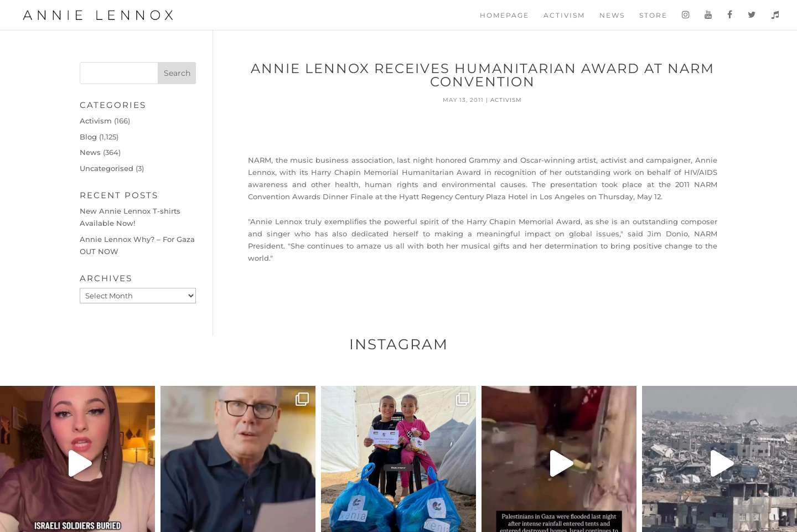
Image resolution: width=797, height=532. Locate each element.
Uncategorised (107, 168)
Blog (88, 137)
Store (653, 16)
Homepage (504, 16)
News (612, 16)
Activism (564, 16)
